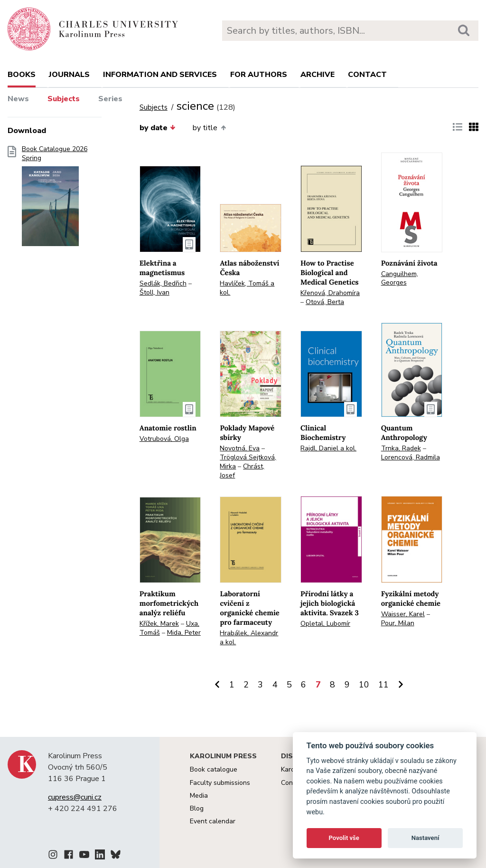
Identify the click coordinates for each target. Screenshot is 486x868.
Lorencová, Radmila (411, 457)
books (22, 75)
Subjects (64, 99)
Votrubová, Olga (164, 439)
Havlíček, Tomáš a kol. (247, 288)
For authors (259, 75)
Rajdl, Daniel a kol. (328, 448)
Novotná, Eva (240, 448)
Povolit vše (344, 838)
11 (383, 685)
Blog (197, 808)
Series (110, 99)
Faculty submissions (220, 783)
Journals (69, 75)
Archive (318, 75)
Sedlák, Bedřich (163, 283)
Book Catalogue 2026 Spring (55, 199)
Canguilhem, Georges (400, 278)
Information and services (160, 75)
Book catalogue (214, 769)
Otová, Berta (325, 302)
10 (364, 685)
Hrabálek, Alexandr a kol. (249, 638)
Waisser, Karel (403, 614)
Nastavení (425, 838)
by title (209, 128)
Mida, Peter (184, 633)
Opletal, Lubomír (325, 624)
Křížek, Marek (159, 624)
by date (158, 128)
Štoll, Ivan (154, 292)
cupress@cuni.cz (75, 797)
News (18, 99)
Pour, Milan (398, 623)
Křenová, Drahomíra (330, 293)
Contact (367, 75)
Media (199, 796)
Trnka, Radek (401, 448)
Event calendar (213, 821)
